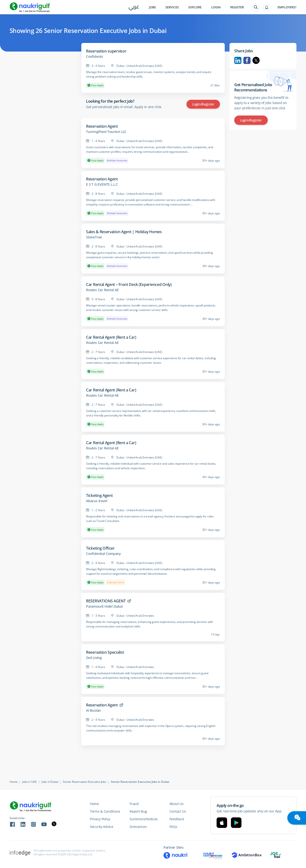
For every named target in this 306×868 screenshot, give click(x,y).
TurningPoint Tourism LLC (106, 132)
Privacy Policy (100, 819)
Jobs (152, 7)
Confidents (95, 57)
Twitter (256, 60)
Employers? (287, 7)
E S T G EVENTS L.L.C (102, 184)
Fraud (134, 804)
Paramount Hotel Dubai (104, 606)
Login (216, 7)
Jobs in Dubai (50, 782)
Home (14, 782)
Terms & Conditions (105, 811)
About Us (177, 804)
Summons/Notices (144, 819)
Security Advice (102, 827)
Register (237, 7)
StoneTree (94, 237)
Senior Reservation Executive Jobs (84, 782)
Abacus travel (97, 501)
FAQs (173, 827)
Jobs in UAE (30, 782)
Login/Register (203, 104)
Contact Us (178, 811)
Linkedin (238, 60)
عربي (134, 8)
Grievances (138, 827)
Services (172, 7)
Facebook (247, 60)
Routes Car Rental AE (102, 290)
